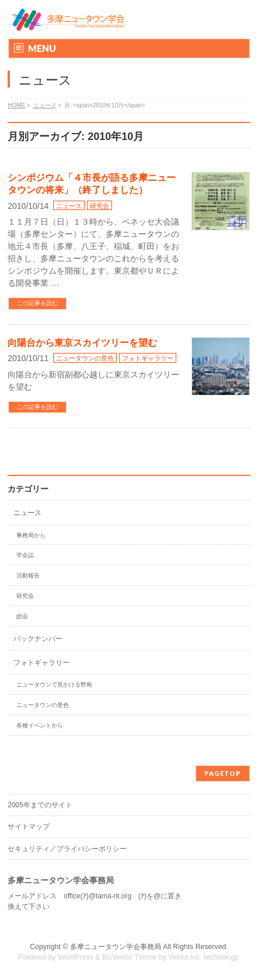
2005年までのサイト (40, 805)
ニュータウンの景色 (85, 358)
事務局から (31, 535)
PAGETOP (223, 773)
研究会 (100, 206)
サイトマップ (29, 827)
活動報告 (28, 575)
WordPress (76, 957)
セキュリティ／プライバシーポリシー (67, 849)
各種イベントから (40, 725)
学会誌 (25, 555)
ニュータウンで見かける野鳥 (54, 685)
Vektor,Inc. (185, 957)
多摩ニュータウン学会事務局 (116, 947)
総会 (22, 616)
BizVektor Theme (130, 957)
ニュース (69, 206)
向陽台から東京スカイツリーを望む (82, 343)
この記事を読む (37, 303)
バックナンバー (38, 639)
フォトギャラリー (148, 358)
